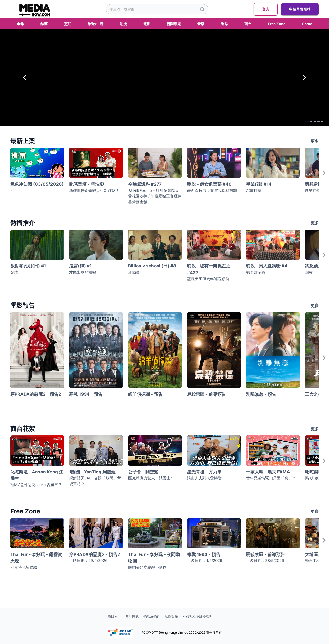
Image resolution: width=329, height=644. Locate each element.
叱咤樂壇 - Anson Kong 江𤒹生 (37, 475)
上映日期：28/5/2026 (265, 561)
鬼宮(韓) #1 (80, 266)
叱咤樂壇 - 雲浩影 (86, 184)
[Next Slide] (304, 77)
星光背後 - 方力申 (204, 472)
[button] (164, 77)
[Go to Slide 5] (321, 121)
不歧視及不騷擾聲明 (198, 616)
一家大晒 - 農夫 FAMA (268, 472)
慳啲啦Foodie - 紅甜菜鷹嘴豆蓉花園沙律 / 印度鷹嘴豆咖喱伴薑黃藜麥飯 (155, 196)
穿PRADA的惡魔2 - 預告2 (36, 394)
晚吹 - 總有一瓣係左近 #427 (209, 269)
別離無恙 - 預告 (261, 394)
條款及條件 (152, 616)
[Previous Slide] (25, 77)
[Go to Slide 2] (301, 121)
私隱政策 (171, 616)
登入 (266, 9)
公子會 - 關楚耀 (143, 472)
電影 (147, 24)
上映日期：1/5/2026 (205, 561)
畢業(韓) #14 (259, 184)
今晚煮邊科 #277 (145, 184)
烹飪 (68, 24)
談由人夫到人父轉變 (204, 478)
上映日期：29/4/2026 (88, 561)
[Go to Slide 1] (294, 121)
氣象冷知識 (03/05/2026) (37, 184)
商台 (248, 24)
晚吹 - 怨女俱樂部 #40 (209, 184)
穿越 (14, 272)
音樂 (201, 24)
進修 (224, 24)
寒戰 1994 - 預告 (86, 394)
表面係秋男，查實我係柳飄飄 (212, 190)
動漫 (123, 24)
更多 (315, 141)
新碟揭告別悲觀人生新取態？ (94, 190)
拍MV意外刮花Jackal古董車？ (36, 485)
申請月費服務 (300, 9)
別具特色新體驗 (24, 567)
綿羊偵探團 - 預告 (145, 394)
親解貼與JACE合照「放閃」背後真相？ (95, 481)
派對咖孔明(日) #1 (28, 266)
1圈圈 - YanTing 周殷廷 (92, 472)
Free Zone (277, 24)
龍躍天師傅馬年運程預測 (208, 279)
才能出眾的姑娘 (83, 272)
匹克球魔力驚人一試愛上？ (151, 478)
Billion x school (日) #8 (152, 266)
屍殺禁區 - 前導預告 (207, 394)
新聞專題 (174, 24)
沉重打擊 (254, 190)
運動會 (134, 272)
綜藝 (44, 24)
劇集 (20, 24)
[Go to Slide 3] (307, 121)
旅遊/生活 (95, 24)
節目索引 (114, 616)
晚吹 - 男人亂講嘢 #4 (267, 266)
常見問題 (132, 616)
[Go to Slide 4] (314, 121)
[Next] (324, 178)
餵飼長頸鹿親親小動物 (147, 567)
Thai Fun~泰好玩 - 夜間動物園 (154, 558)
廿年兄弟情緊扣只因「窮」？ (271, 478)
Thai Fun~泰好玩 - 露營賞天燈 (36, 558)
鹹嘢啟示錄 (256, 272)
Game (307, 24)
